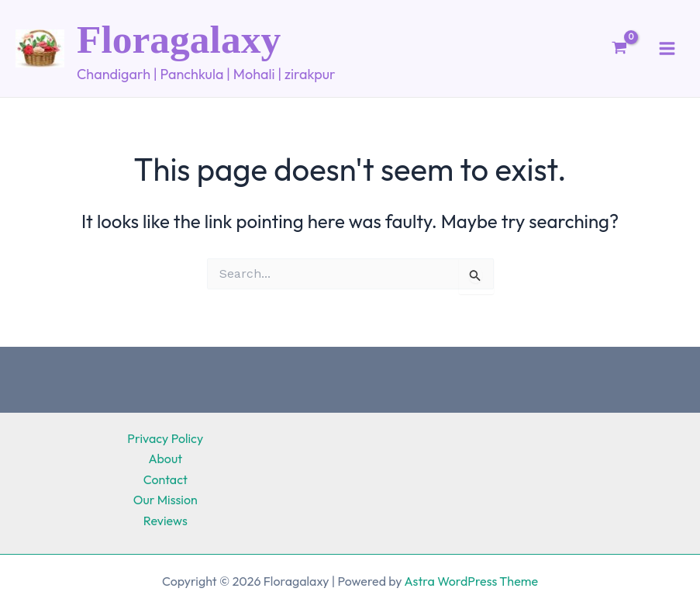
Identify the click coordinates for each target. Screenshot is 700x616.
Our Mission (166, 500)
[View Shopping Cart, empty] (620, 53)
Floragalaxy (198, 41)
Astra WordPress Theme (471, 581)
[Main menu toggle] (667, 52)
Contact (166, 479)
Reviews (166, 521)
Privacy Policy (165, 438)
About (165, 459)
